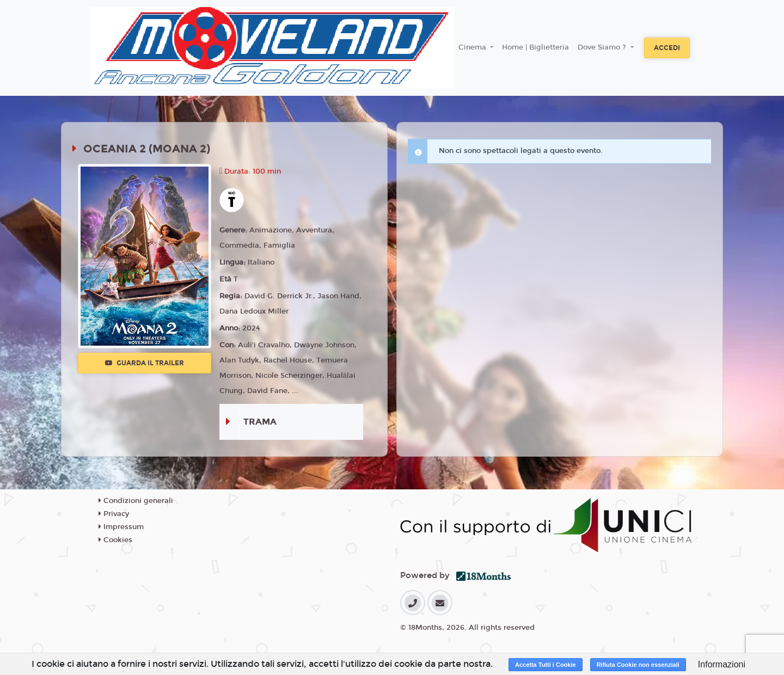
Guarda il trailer (145, 363)
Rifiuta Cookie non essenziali (638, 665)
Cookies (115, 540)
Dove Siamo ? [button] (603, 47)
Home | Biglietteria (535, 47)
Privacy (114, 514)
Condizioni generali (136, 501)
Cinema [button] (473, 47)
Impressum (121, 527)
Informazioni (722, 664)
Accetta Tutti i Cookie (546, 665)
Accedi (667, 48)
